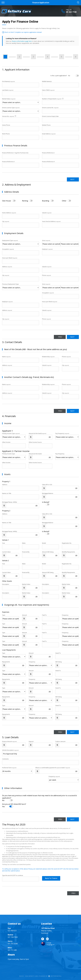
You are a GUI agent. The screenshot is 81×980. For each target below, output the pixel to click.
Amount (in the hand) (37, 433)
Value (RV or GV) (47, 485)
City (6, 221)
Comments (5, 759)
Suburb (47, 213)
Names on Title (7, 493)
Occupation (8, 249)
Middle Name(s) (47, 81)
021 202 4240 (13, 944)
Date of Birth (48, 90)
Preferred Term (9, 768)
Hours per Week (10, 258)
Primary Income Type (11, 433)
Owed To (58, 653)
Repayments (6, 662)
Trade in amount (60, 741)
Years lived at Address (51, 221)
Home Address (9, 213)
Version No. (9, 116)
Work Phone (6, 134)
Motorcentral (55, 976)
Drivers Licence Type (11, 108)
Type (4, 615)
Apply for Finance (51, 879)
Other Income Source (35, 442)
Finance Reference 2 (48, 153)
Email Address (49, 134)
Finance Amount (9, 741)
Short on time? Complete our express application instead (22, 32)
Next (72, 179)
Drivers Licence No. (50, 108)
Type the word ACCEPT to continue (13, 875)
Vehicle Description (10, 750)
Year (4, 543)
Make (24, 543)
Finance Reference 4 (48, 162)
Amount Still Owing (48, 552)
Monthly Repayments (68, 552)
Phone (46, 275)
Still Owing (58, 662)
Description (6, 584)
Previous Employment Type (21, 287)
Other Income (6, 442)
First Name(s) (8, 81)
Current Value (6, 552)
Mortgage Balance (48, 493)
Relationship (48, 357)
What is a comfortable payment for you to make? (53, 768)
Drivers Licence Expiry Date (50, 116)
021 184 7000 (13, 937)
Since (46, 240)
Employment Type (21, 243)
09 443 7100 (71, 12)
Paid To (44, 615)
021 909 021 (12, 931)
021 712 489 (12, 950)
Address (7, 267)
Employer (47, 249)
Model (44, 543)
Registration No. (67, 543)
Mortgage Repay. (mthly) (9, 502)
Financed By (26, 552)
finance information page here (22, 41)
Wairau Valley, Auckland (48, 931)
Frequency (65, 615)
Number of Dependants (53, 99)
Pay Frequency (62, 433)
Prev (58, 337)
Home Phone (6, 125)
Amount (24, 615)
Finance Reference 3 (8, 162)
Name (6, 357)
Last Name (8, 90)
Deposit (31, 741)
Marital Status (9, 99)
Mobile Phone (46, 125)
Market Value (26, 584)
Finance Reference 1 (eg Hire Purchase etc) (15, 153)
